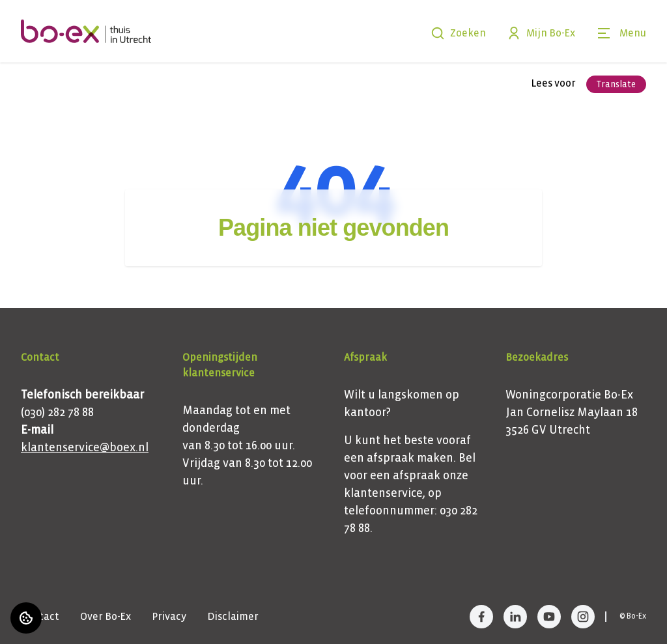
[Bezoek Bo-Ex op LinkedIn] (515, 617)
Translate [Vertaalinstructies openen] (616, 84)
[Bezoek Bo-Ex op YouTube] (549, 617)
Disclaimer (233, 616)
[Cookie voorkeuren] (26, 618)
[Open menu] (621, 33)
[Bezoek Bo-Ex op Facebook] (481, 617)
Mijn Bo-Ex (541, 33)
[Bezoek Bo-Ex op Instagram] (583, 617)
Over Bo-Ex (106, 616)
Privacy (169, 616)
